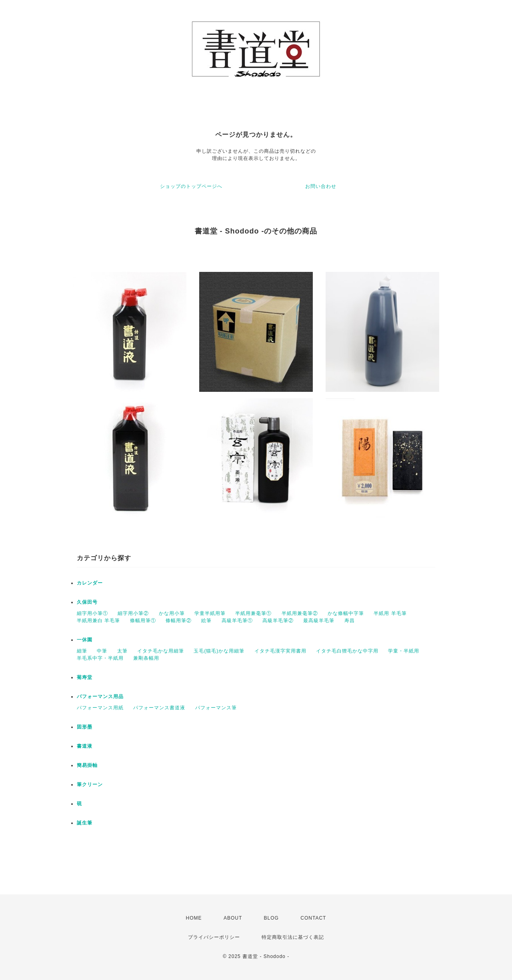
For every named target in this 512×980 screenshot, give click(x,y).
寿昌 (350, 621)
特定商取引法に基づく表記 (293, 937)
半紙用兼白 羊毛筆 (98, 621)
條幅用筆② (179, 621)
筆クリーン (90, 784)
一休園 (85, 640)
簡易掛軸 (87, 765)
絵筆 (206, 621)
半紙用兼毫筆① (253, 613)
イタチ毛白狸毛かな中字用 (347, 651)
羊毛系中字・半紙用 (100, 658)
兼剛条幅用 (146, 658)
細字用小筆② (133, 613)
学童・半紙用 (404, 651)
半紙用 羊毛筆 (390, 613)
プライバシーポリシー (214, 937)
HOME (194, 918)
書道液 (85, 746)
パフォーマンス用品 (100, 697)
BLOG (271, 918)
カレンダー (90, 583)
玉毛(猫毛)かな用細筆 (219, 651)
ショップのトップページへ (191, 186)
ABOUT (233, 918)
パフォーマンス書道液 (159, 708)
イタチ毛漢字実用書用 (280, 651)
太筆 (122, 651)
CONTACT (313, 918)
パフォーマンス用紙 (100, 708)
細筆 (82, 651)
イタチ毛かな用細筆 (161, 651)
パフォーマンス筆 (216, 708)
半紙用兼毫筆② (300, 613)
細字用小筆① (92, 613)
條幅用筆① (143, 621)
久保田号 (87, 602)
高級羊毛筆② (278, 621)
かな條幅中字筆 (346, 613)
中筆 (102, 651)
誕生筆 (85, 823)
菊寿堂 (85, 677)
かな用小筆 (172, 613)
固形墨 (85, 727)
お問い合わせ (321, 186)
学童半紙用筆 (210, 613)
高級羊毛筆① (237, 621)
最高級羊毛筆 (319, 621)
